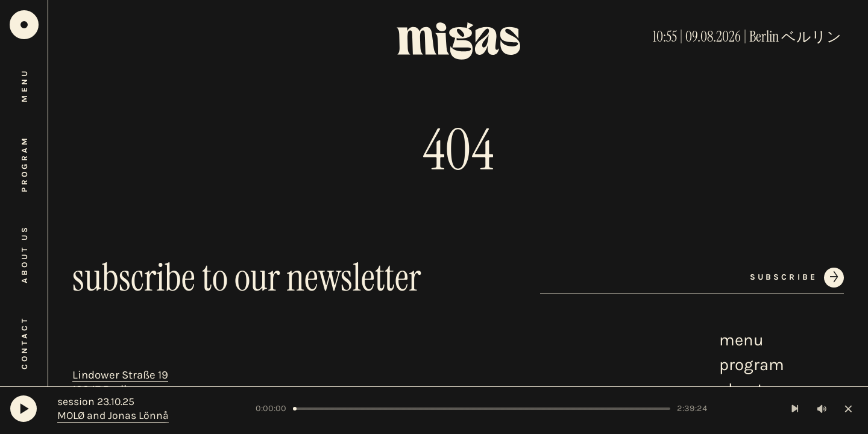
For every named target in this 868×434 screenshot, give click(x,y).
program (752, 365)
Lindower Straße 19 (120, 375)
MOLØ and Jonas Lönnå (113, 415)
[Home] (24, 25)
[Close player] (848, 409)
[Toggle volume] (822, 409)
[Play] (24, 409)
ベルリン (811, 37)
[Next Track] (795, 409)
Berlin (764, 37)
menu (741, 340)
